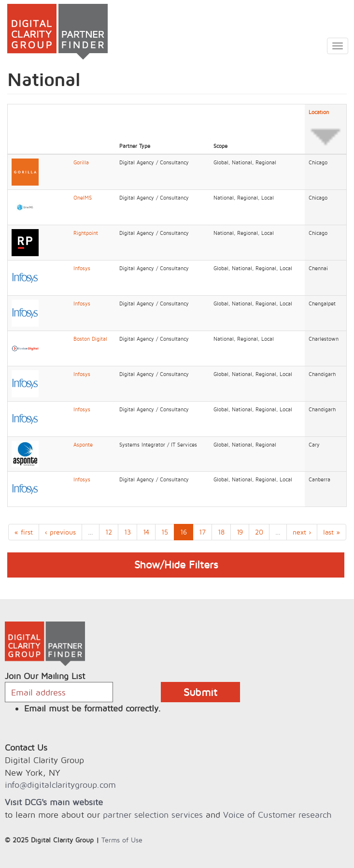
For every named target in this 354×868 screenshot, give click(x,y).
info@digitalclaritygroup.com (60, 785)
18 (221, 532)
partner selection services (153, 815)
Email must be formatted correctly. (92, 708)
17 (202, 532)
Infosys (82, 268)
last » (332, 532)
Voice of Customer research (277, 815)
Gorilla (81, 162)
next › (302, 532)
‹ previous (60, 532)
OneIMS (83, 198)
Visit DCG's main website (54, 802)
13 (127, 532)
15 (165, 532)
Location (326, 129)
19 (240, 532)
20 (259, 532)
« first (24, 532)
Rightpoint (86, 233)
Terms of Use (122, 840)
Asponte (83, 445)
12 (109, 532)
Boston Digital (90, 339)
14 (146, 532)
